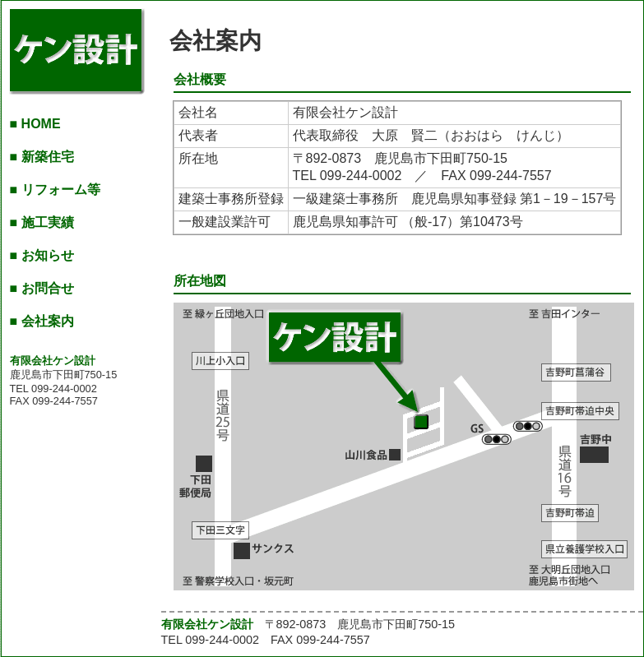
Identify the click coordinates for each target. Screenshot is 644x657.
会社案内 (48, 321)
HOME (41, 124)
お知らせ (48, 255)
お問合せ (48, 288)
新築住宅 (48, 157)
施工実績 (48, 222)
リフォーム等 (61, 190)
